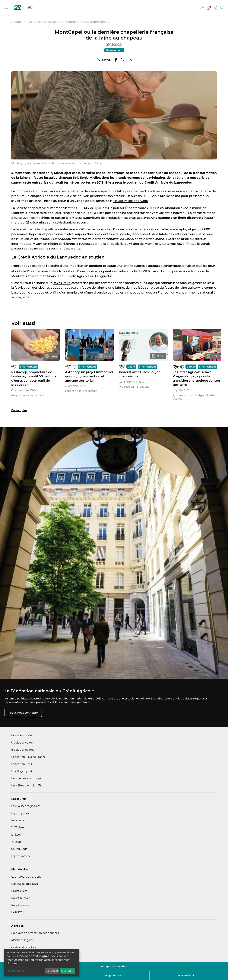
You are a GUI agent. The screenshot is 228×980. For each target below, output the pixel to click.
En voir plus (19, 410)
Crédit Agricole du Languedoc (89, 276)
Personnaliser (15, 971)
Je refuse (52, 971)
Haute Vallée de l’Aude (131, 201)
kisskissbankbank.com (70, 222)
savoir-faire (62, 283)
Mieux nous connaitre (23, 713)
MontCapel (93, 208)
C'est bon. (68, 971)
